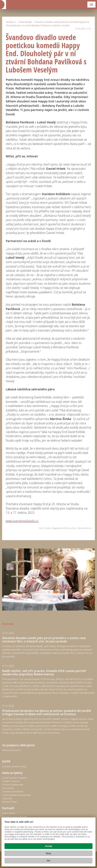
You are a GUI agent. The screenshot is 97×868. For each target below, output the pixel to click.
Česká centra (9, 813)
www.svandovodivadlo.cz (22, 521)
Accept (49, 846)
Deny (48, 853)
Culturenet (7, 798)
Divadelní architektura (13, 792)
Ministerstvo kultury (12, 750)
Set (49, 861)
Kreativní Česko (10, 802)
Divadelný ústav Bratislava (15, 817)
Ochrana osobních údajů (14, 766)
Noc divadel (8, 788)
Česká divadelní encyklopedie (16, 795)
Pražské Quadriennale (13, 785)
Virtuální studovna (11, 781)
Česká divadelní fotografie (15, 778)
